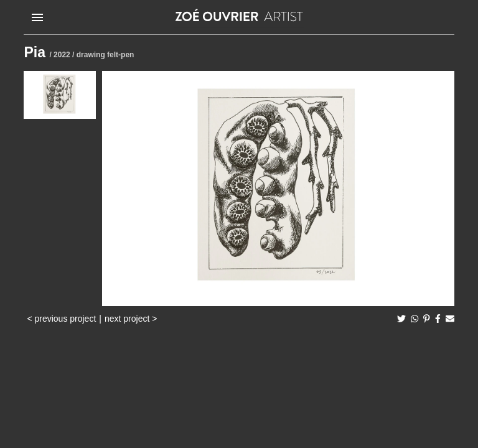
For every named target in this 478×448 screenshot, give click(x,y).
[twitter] (401, 319)
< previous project (61, 319)
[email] (450, 319)
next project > (131, 319)
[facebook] (438, 319)
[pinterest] (427, 319)
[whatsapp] (415, 319)
